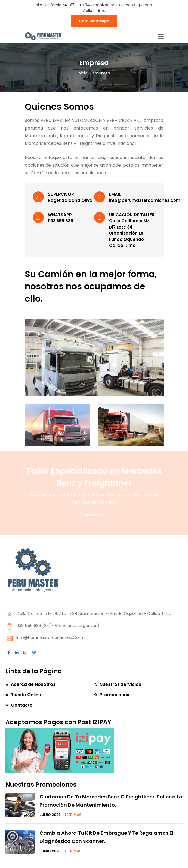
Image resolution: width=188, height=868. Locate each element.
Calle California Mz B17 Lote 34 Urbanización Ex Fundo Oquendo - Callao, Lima (94, 8)
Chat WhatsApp (94, 21)
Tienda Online (26, 695)
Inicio (82, 73)
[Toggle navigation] (161, 37)
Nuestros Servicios (120, 684)
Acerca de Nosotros (33, 684)
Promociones (114, 695)
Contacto (22, 705)
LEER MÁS (73, 815)
